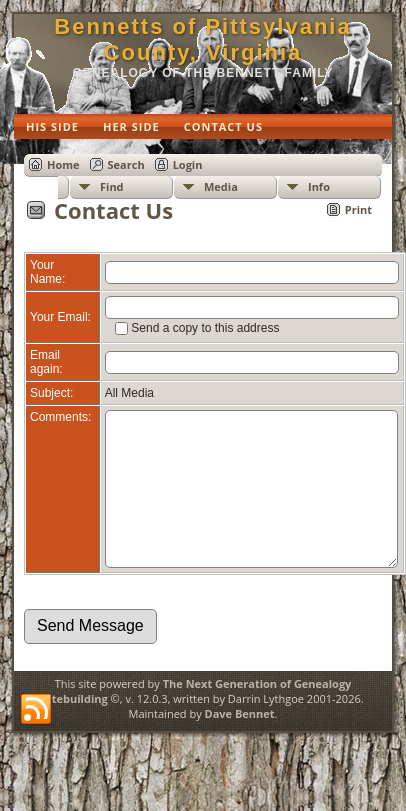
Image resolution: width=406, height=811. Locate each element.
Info (319, 186)
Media (221, 186)
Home (63, 164)
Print (358, 209)
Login (188, 164)
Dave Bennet (240, 743)
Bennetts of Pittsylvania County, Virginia (202, 39)
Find (112, 186)
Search (126, 164)
